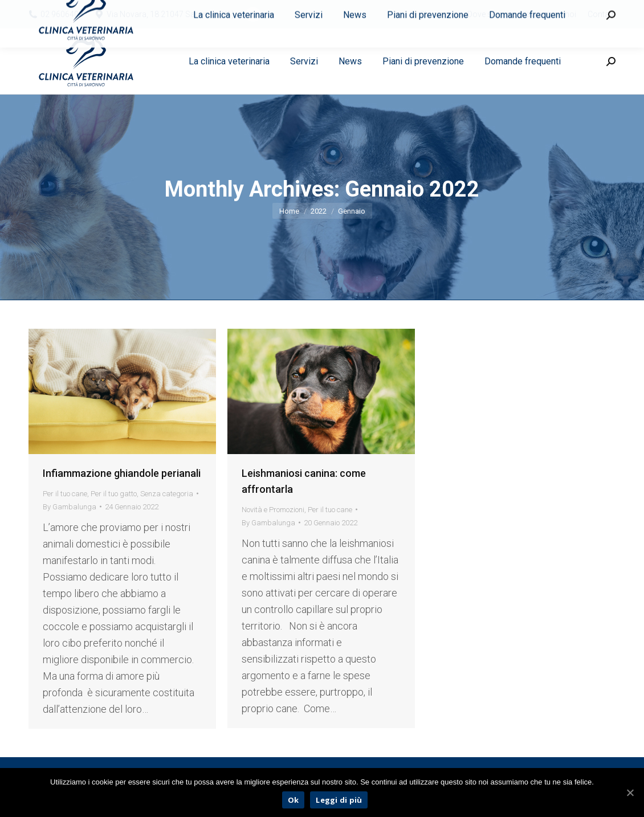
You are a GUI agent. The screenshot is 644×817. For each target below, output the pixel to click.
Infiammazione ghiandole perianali (122, 473)
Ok (294, 800)
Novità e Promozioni (273, 510)
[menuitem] (438, 14)
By (70, 507)
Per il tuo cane (65, 494)
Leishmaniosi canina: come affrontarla (304, 481)
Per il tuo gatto (114, 494)
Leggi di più (339, 800)
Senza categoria (167, 494)
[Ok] (630, 793)
